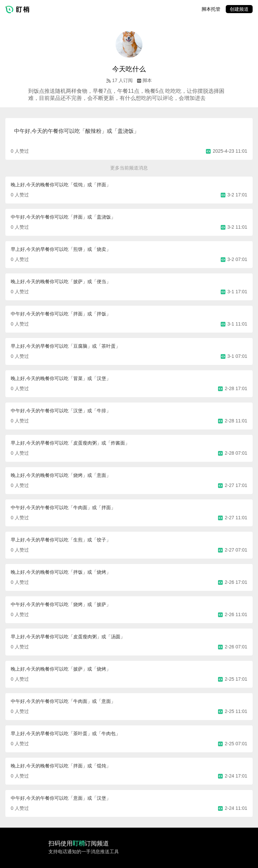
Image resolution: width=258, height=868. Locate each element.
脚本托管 (211, 9)
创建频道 (239, 9)
